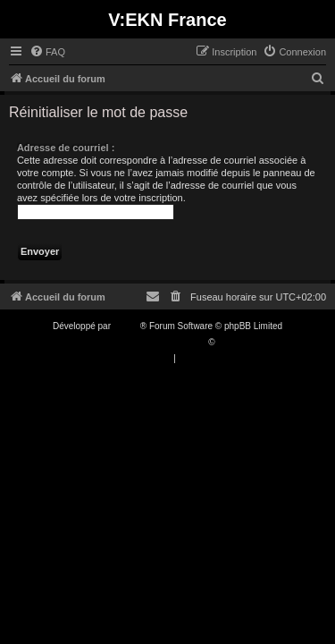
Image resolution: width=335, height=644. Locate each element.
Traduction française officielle (149, 342)
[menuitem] (47, 52)
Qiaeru (230, 342)
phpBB (127, 326)
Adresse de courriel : (66, 148)
